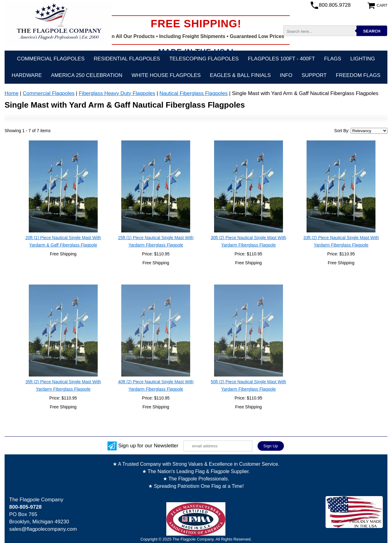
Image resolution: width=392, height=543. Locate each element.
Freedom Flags (358, 75)
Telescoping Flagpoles (204, 59)
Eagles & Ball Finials (240, 75)
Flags (333, 59)
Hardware (27, 75)
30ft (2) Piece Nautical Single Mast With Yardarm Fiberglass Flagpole (249, 241)
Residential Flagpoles (127, 59)
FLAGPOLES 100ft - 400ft (281, 59)
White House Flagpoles (166, 75)
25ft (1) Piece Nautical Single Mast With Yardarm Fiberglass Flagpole (156, 241)
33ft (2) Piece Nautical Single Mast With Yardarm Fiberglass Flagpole (341, 241)
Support (314, 75)
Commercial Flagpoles (51, 59)
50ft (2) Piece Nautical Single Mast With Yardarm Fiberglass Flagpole (249, 385)
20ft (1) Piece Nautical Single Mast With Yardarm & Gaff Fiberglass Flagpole (63, 241)
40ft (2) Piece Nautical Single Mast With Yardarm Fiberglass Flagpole (156, 385)
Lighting (363, 59)
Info (286, 75)
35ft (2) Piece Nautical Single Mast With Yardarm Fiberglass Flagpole (63, 385)
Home (11, 93)
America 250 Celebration (87, 75)
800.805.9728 (335, 5)
